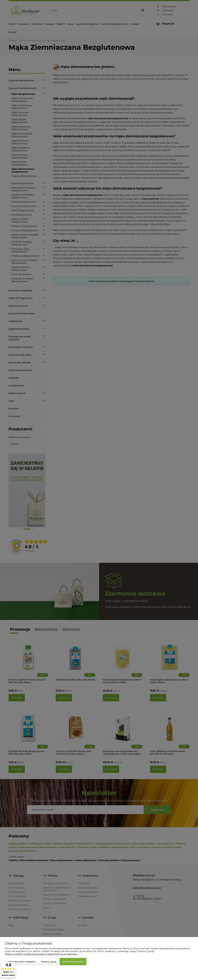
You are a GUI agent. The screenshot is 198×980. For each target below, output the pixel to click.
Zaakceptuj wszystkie (73, 962)
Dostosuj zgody (49, 962)
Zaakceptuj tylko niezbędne (21, 962)
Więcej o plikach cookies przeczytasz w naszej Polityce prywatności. (41, 954)
